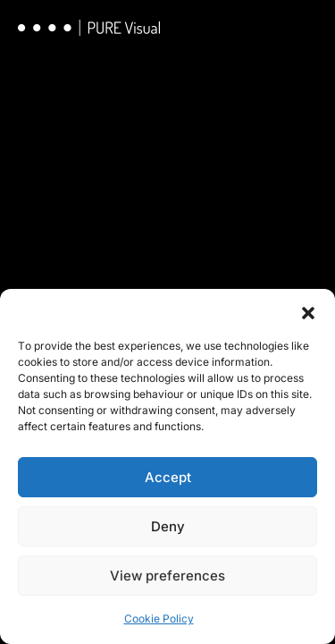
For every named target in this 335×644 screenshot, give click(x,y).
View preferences (167, 576)
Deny (168, 526)
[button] (308, 311)
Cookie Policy (159, 619)
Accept (168, 477)
